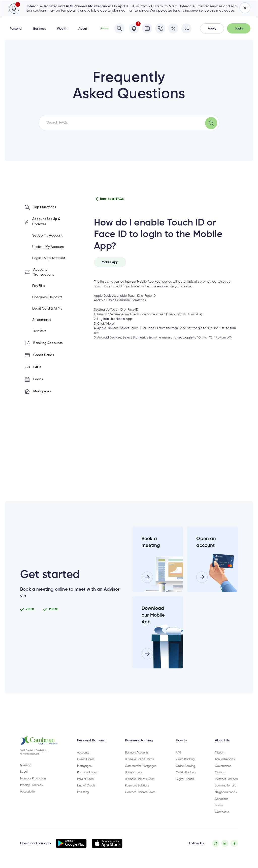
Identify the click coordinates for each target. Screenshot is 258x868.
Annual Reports (225, 759)
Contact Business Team (140, 792)
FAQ (179, 753)
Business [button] (40, 29)
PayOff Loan (85, 779)
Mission (219, 753)
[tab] (110, 262)
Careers (220, 773)
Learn (219, 806)
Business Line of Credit (140, 779)
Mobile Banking (186, 773)
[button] (212, 28)
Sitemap (26, 765)
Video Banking (185, 759)
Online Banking (185, 766)
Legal (24, 772)
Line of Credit (86, 786)
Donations (221, 799)
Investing (83, 792)
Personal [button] (16, 29)
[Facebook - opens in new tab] (234, 843)
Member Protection (33, 779)
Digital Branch (185, 779)
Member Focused (226, 779)
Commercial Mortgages (141, 766)
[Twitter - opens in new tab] (225, 843)
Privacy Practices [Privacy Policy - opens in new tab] (31, 785)
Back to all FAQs (109, 199)
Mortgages (84, 766)
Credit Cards (86, 759)
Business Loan (134, 773)
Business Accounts (137, 753)
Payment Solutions (137, 786)
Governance (223, 766)
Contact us (222, 812)
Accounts (83, 753)
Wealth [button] (62, 29)
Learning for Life (226, 786)
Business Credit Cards (139, 759)
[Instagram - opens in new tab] (216, 843)
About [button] (83, 29)
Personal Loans (87, 773)
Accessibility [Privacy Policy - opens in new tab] (28, 792)
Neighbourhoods (226, 792)
